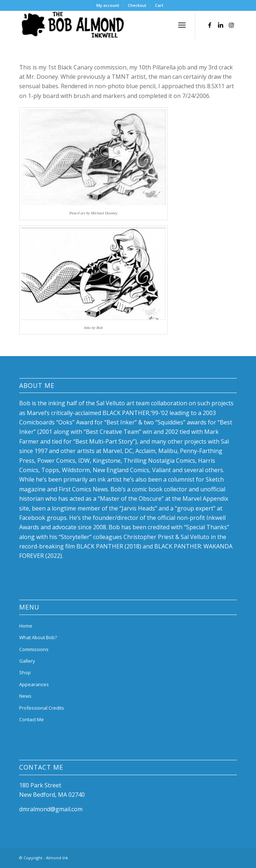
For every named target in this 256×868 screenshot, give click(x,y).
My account (108, 5)
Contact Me (32, 719)
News (25, 696)
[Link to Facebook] (210, 25)
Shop (25, 672)
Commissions (34, 649)
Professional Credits (42, 708)
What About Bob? (38, 637)
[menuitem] (108, 5)
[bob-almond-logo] (106, 25)
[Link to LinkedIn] (221, 25)
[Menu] (182, 25)
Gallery (27, 661)
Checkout (137, 5)
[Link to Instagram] (231, 25)
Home (26, 626)
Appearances (34, 684)
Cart (159, 5)
